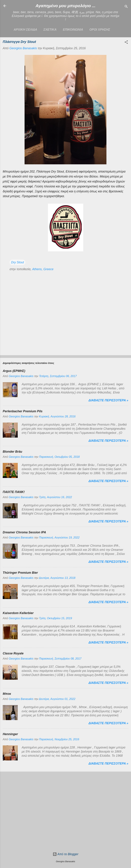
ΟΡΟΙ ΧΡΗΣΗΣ (100, 30)
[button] (126, 43)
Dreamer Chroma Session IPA (24, 532)
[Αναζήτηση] (126, 7)
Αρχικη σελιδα (25, 30)
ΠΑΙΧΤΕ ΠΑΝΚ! (14, 492)
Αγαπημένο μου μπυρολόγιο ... (66, 6)
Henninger (10, 734)
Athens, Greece (43, 269)
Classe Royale (13, 653)
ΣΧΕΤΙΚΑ (50, 30)
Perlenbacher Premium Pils (23, 411)
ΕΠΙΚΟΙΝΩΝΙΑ (73, 30)
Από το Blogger (66, 854)
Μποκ (7, 694)
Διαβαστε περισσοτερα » (108, 400)
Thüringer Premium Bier (20, 573)
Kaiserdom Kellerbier (18, 613)
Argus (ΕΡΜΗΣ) (14, 371)
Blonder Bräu (12, 452)
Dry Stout (17, 262)
